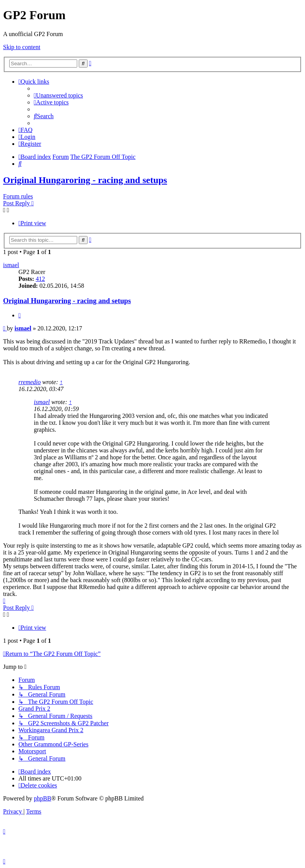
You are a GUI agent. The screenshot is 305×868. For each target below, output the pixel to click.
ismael (11, 265)
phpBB (42, 798)
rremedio (30, 382)
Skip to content (22, 47)
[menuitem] (58, 95)
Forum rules (18, 196)
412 (40, 279)
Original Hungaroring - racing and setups (85, 180)
